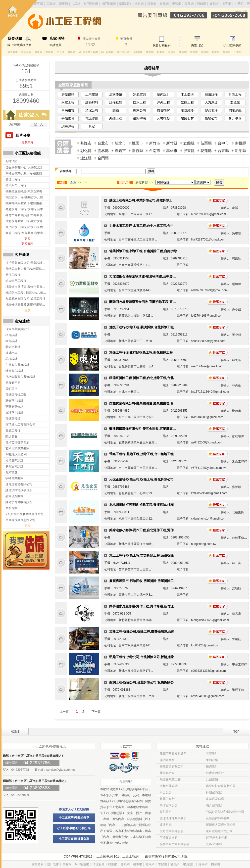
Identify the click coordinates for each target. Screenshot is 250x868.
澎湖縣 (240, 151)
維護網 (113, 864)
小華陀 (239, 4)
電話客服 (92, 118)
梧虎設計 (212, 767)
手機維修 (68, 118)
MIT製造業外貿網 (88, 52)
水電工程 (68, 102)
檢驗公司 (211, 118)
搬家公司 (140, 110)
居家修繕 (116, 94)
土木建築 (92, 94)
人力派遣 (211, 102)
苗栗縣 (206, 143)
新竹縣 (172, 143)
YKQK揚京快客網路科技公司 (225, 812)
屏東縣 (189, 151)
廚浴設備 (211, 94)
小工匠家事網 (232, 45)
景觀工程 (187, 102)
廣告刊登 (197, 45)
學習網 (177, 4)
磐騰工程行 (167, 799)
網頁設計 (189, 864)
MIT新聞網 (109, 4)
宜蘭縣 (189, 143)
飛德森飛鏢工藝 (170, 779)
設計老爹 (26, 52)
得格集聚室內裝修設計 (175, 844)
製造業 (235, 102)
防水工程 (140, 102)
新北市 (120, 143)
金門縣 (103, 158)
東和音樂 (212, 760)
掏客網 (227, 4)
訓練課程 (68, 126)
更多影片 (27, 142)
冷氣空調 (140, 94)
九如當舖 (212, 779)
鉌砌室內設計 (215, 792)
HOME (15, 732)
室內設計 (163, 94)
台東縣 (223, 151)
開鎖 (116, 110)
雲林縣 (103, 151)
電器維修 (187, 110)
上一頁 (64, 712)
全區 (73, 182)
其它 (92, 126)
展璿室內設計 (169, 805)
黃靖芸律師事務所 (218, 818)
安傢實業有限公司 (172, 767)
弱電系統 (235, 110)
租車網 (152, 4)
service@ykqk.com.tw (61, 770)
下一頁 (96, 712)
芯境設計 (212, 754)
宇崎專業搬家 (169, 838)
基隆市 (86, 143)
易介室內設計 (215, 805)
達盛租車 (166, 825)
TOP (236, 732)
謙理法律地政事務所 (173, 818)
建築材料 (92, 102)
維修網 (164, 4)
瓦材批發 (163, 118)
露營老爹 (13, 52)
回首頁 (19, 20)
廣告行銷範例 (162, 45)
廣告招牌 (163, 110)
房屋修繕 (68, 94)
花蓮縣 (206, 151)
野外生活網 (123, 52)
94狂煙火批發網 (217, 838)
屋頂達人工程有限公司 (221, 825)
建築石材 (187, 118)
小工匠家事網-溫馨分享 (74, 839)
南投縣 (240, 143)
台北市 (103, 143)
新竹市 (155, 143)
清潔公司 (92, 110)
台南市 (155, 151)
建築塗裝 (140, 118)
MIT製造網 (82, 864)
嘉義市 (120, 151)
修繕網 (71, 52)
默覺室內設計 (215, 773)
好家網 (214, 4)
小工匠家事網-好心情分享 (74, 828)
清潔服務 (125, 4)
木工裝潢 (187, 94)
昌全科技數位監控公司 (221, 786)
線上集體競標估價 (22, 42)
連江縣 (86, 158)
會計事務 (235, 118)
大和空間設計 (169, 786)
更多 (27, 239)
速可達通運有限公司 (219, 831)
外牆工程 (116, 118)
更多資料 (27, 244)
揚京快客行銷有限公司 (164, 856)
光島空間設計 (215, 844)
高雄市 (172, 151)
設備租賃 (116, 102)
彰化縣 (86, 151)
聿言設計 (166, 792)
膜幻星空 (166, 812)
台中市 (223, 143)
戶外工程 (163, 102)
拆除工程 (235, 94)
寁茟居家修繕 (215, 799)
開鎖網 (201, 4)
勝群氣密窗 (167, 773)
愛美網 (189, 4)
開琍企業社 (167, 760)
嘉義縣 (137, 151)
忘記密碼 (15, 125)
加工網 (60, 52)
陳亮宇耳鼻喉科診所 (173, 754)
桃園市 (137, 143)
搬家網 (139, 4)
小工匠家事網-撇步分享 (74, 818)
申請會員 (61, 42)
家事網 (49, 52)
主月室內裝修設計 (172, 831)
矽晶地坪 (211, 110)
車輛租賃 (68, 110)
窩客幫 (38, 52)
